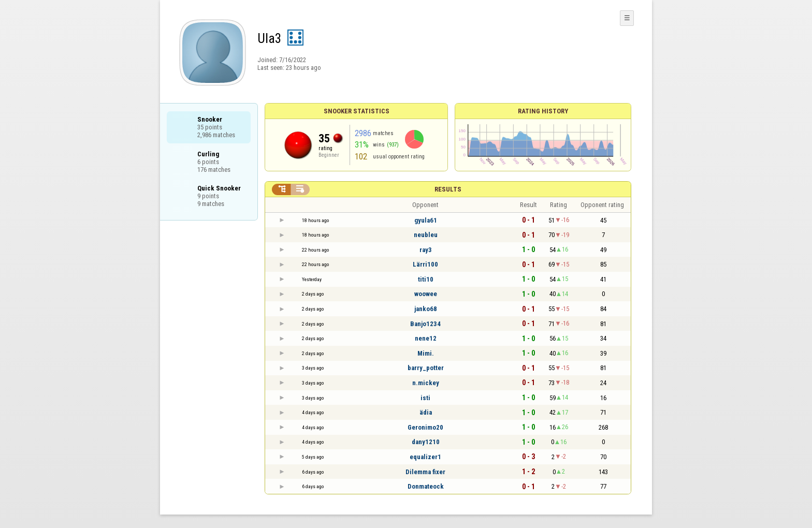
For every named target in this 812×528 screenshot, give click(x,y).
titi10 (426, 279)
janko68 (426, 309)
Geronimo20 (425, 427)
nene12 (426, 338)
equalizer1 (425, 457)
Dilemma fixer (425, 472)
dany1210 (426, 442)
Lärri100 (425, 264)
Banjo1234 (425, 324)
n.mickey (426, 383)
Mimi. (426, 353)
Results (448, 189)
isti (425, 398)
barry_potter (426, 368)
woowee (426, 294)
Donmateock (426, 486)
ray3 (426, 250)
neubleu (426, 235)
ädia (426, 412)
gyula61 (426, 220)
